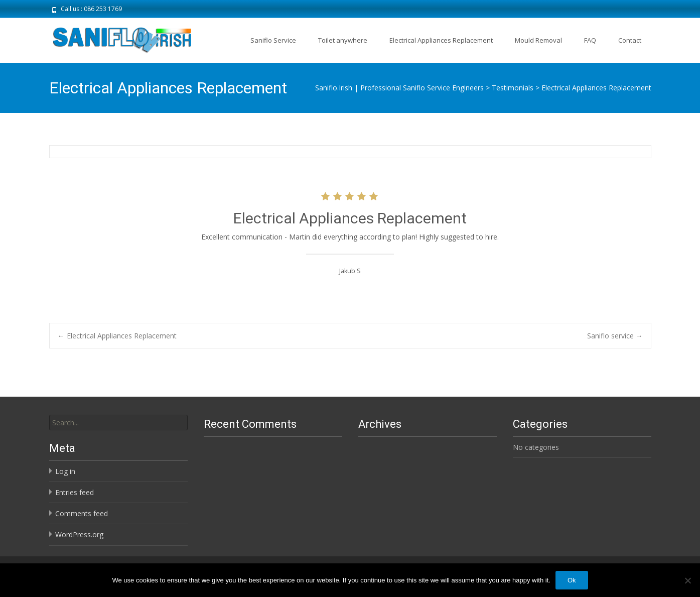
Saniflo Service (273, 40)
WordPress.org (79, 534)
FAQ (590, 40)
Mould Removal (538, 40)
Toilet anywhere (343, 40)
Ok (572, 580)
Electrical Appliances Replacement (441, 40)
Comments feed (82, 513)
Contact (630, 40)
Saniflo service (615, 336)
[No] (687, 580)
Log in (65, 471)
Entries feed (75, 492)
